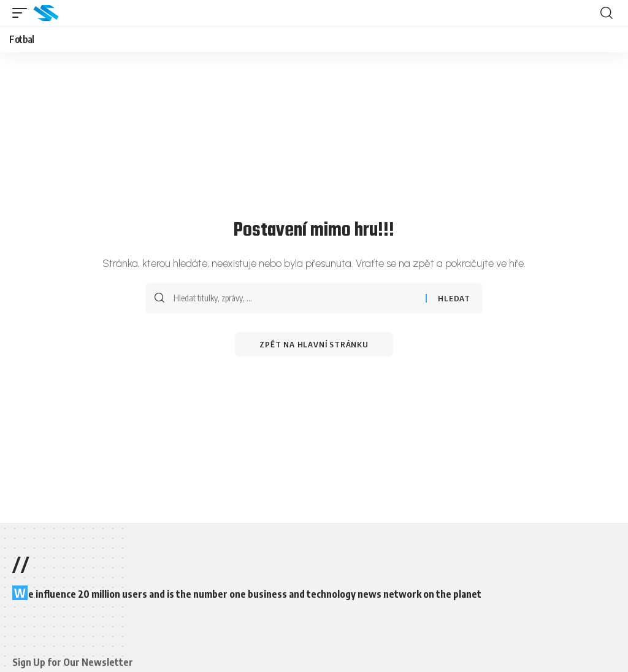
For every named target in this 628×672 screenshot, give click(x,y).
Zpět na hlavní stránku (314, 344)
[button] (23, 13)
